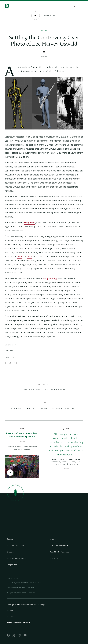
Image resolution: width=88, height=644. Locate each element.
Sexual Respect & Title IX (17, 558)
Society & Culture (55, 390)
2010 (29, 256)
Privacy (10, 611)
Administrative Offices (16, 545)
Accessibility (54, 558)
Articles (44, 31)
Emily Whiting (50, 278)
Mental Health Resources (59, 552)
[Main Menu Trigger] (81, 6)
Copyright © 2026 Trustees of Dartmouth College (26, 605)
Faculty (30, 408)
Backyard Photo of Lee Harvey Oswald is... (23, 588)
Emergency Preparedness (59, 545)
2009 (20, 256)
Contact (10, 539)
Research (16, 408)
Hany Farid (30, 223)
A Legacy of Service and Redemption (21, 593)
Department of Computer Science (57, 408)
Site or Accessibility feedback (18, 622)
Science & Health (31, 390)
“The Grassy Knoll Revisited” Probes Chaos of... (25, 583)
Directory (11, 552)
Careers (52, 539)
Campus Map (12, 565)
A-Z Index (11, 616)
